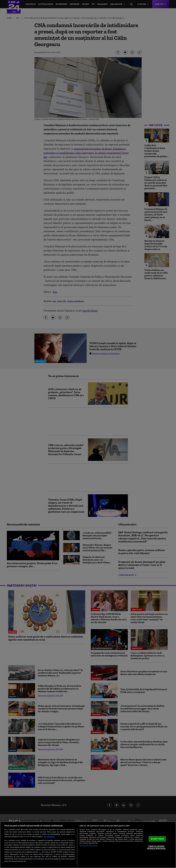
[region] (88, 845)
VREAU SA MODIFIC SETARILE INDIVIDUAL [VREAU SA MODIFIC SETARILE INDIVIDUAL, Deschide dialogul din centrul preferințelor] (156, 847)
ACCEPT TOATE (157, 839)
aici (40, 852)
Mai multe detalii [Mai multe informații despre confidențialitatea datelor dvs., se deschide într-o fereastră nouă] (49, 836)
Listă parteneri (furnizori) (88, 846)
